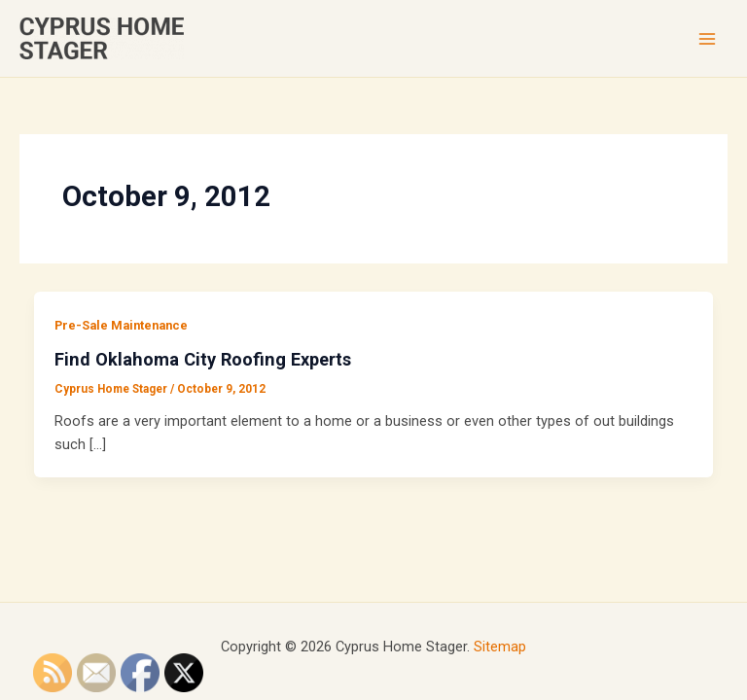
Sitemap (500, 647)
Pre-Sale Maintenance (121, 325)
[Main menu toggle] (707, 39)
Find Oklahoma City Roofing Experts (203, 359)
